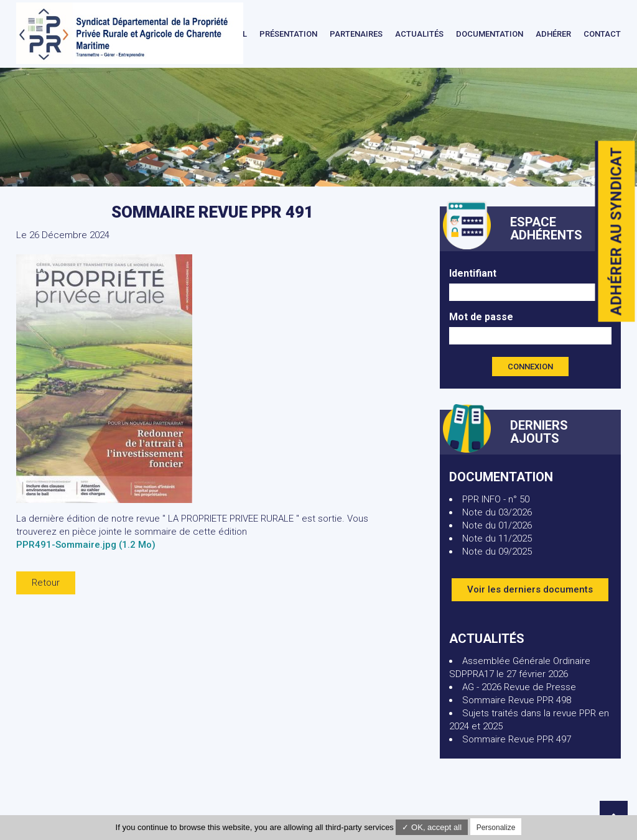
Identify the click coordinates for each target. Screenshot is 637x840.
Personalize (496, 828)
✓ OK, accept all (432, 827)
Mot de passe (481, 317)
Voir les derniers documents (530, 589)
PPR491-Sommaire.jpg (86, 545)
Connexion (530, 367)
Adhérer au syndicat (616, 232)
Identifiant (473, 273)
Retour (46, 583)
